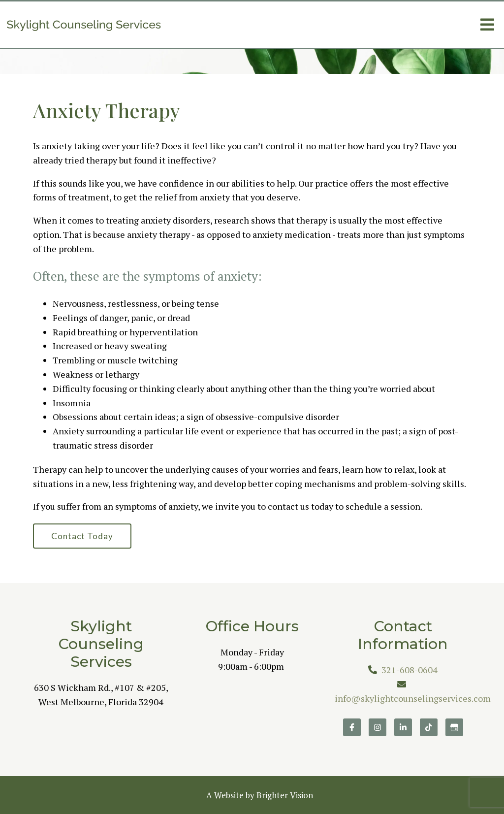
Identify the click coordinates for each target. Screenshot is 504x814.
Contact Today (82, 536)
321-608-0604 (409, 670)
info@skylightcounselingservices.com (413, 698)
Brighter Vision (285, 795)
